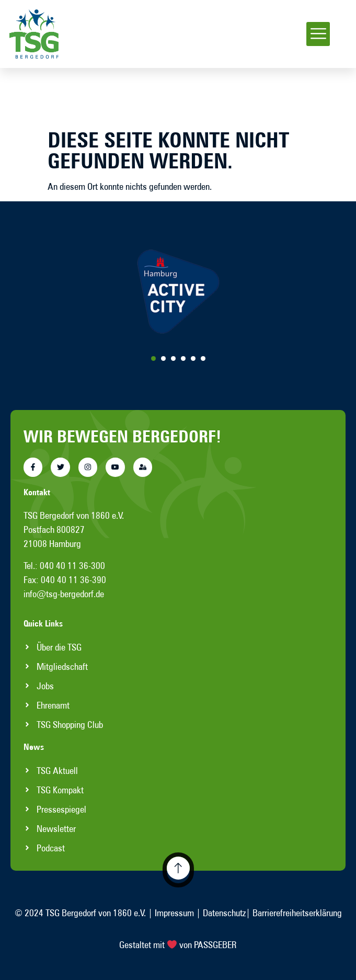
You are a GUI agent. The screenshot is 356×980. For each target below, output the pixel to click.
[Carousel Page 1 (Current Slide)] (153, 358)
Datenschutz (224, 913)
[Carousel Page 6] (203, 358)
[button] (318, 34)
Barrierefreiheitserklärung (297, 913)
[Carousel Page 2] (163, 358)
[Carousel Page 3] (173, 358)
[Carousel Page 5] (193, 358)
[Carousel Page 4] (183, 358)
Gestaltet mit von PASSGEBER (178, 945)
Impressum (174, 913)
